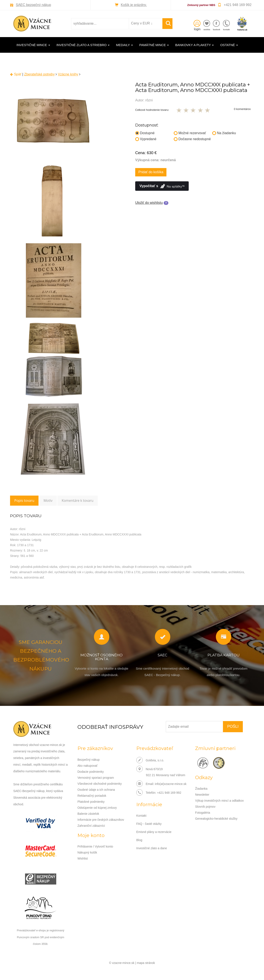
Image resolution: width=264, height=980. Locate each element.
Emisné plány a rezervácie (154, 832)
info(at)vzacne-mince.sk (171, 784)
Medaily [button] (124, 45)
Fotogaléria (203, 813)
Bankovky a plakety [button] (194, 45)
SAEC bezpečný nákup (33, 5)
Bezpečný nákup (89, 760)
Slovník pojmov (205, 807)
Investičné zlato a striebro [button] (83, 45)
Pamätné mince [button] (154, 45)
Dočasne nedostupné (192, 139)
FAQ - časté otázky (149, 824)
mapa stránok (146, 963)
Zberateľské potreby (39, 74)
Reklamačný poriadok (92, 796)
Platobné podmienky (91, 802)
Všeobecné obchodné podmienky (100, 784)
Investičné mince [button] (33, 45)
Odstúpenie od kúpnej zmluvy (97, 808)
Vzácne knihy (68, 74)
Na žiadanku (224, 133)
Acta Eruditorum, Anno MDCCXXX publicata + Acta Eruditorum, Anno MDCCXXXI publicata (193, 87)
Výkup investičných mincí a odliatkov (219, 801)
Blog (139, 840)
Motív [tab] (48, 501)
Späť (16, 74)
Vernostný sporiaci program (96, 778)
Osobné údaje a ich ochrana (96, 790)
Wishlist (83, 858)
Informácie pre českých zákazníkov (101, 820)
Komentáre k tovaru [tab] (77, 501)
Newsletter (202, 795)
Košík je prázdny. (134, 5)
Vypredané (146, 139)
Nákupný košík (87, 852)
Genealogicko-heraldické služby (216, 819)
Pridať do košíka (151, 172)
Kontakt (141, 816)
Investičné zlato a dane (152, 848)
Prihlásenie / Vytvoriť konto (95, 846)
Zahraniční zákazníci (91, 826)
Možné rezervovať (190, 133)
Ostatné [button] (229, 45)
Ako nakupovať (88, 766)
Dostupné (145, 133)
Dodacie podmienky (91, 772)
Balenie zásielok (88, 814)
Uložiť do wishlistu (149, 203)
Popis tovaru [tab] (24, 501)
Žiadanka (201, 789)
